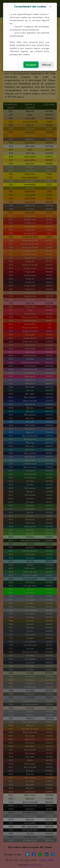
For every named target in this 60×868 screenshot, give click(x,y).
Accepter (31, 65)
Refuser (47, 65)
